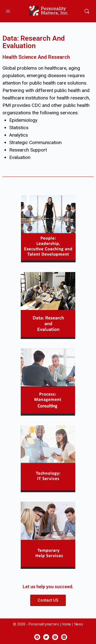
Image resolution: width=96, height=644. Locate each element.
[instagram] (55, 637)
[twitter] (46, 637)
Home (66, 624)
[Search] (87, 11)
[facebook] (37, 637)
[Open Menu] (8, 11)
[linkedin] (64, 637)
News (79, 624)
